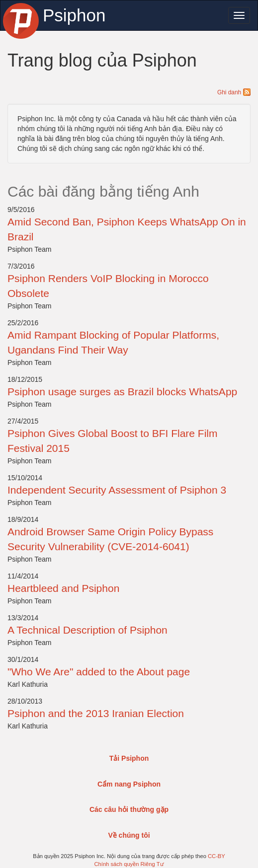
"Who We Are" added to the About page (99, 672)
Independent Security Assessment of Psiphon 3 (117, 490)
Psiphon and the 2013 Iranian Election (96, 713)
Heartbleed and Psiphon (63, 588)
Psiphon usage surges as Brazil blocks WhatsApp (122, 392)
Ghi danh (234, 92)
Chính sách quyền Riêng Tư (129, 864)
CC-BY (216, 856)
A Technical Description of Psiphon (87, 630)
